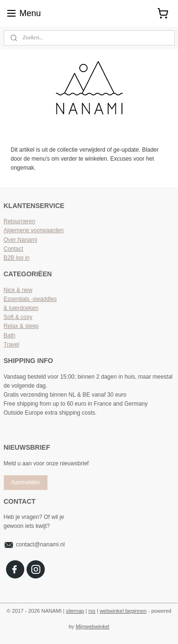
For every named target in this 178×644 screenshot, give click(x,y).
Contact (14, 249)
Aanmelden (25, 482)
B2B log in (17, 258)
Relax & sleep (21, 326)
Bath (10, 336)
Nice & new (18, 290)
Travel (12, 345)
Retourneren (20, 221)
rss (92, 611)
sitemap (75, 611)
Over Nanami (21, 240)
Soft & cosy (18, 317)
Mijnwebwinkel (92, 626)
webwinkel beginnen (123, 611)
